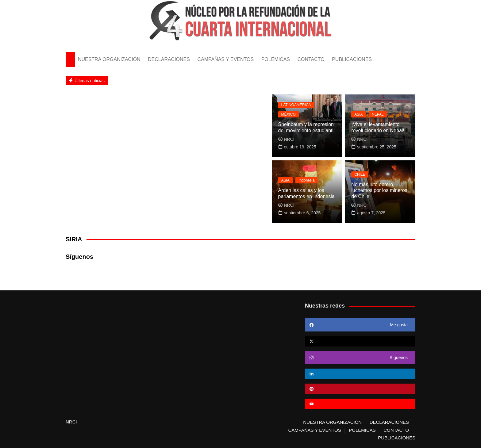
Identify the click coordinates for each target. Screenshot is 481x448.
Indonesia (306, 180)
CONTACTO (311, 59)
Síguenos (79, 257)
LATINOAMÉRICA (296, 105)
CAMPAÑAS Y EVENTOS (225, 59)
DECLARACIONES (169, 59)
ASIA (358, 114)
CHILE (360, 174)
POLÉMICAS (276, 59)
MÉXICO (289, 114)
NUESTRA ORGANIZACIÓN (109, 59)
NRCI (286, 139)
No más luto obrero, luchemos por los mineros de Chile (379, 190)
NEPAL (378, 114)
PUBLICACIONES (352, 59)
